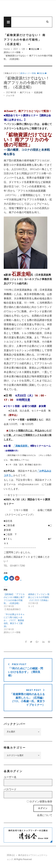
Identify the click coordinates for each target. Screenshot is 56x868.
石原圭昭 (38, 92)
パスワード (10, 789)
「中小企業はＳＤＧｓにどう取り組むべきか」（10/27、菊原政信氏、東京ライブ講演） (14, 620)
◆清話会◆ (34, 49)
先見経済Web (28, 9)
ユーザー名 (10, 777)
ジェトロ (10, 95)
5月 (23, 49)
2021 (16, 49)
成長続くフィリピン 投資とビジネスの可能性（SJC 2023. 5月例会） (39, 597)
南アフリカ (25, 92)
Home (7, 49)
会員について (45, 815)
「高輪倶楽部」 (21, 446)
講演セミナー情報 (12, 52)
